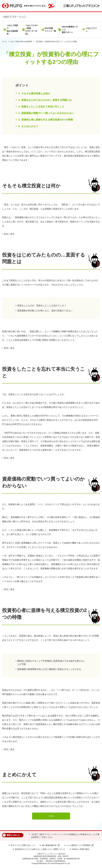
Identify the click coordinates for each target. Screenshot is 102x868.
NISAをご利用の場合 (81, 849)
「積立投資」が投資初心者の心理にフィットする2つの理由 (56, 42)
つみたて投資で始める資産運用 (21, 42)
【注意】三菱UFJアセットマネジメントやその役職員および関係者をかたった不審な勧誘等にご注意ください (65, 836)
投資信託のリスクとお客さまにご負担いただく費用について (40, 849)
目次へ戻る (9, 234)
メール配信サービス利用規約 (80, 845)
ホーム (5, 42)
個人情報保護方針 (51, 845)
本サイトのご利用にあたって (23, 845)
